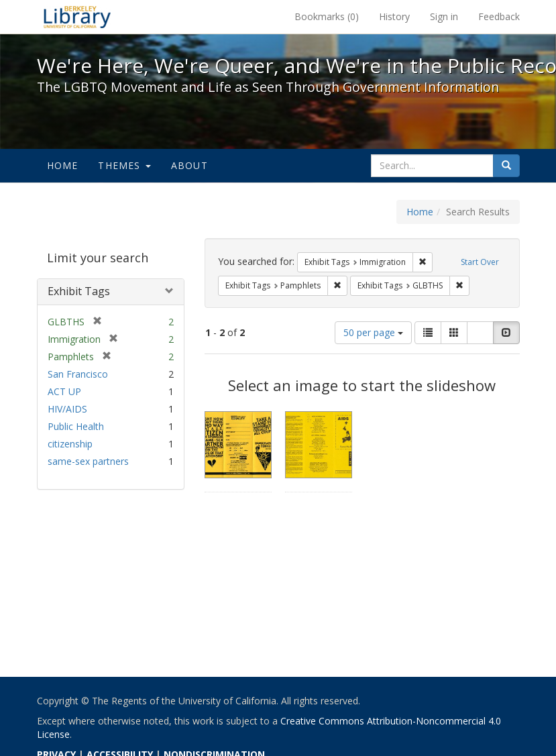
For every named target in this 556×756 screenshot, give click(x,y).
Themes (124, 165)
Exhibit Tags (79, 291)
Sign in (444, 16)
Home (63, 165)
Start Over (480, 262)
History (394, 16)
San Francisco (78, 374)
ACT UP (64, 391)
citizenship (70, 444)
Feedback (499, 16)
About (189, 165)
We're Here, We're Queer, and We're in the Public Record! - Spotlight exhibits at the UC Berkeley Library (77, 17)
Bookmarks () (327, 16)
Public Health (76, 426)
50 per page (373, 332)
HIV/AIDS (67, 409)
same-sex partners (88, 461)
